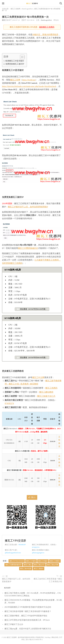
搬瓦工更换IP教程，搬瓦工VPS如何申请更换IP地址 (26, 616)
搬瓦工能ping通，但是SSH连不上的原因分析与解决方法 (28, 629)
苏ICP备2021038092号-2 (34, 640)
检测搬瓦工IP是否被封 (15, 61)
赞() (32, 497)
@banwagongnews (38, 553)
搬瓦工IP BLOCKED (17, 561)
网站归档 (55, 637)
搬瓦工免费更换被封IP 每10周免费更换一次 (25, 17)
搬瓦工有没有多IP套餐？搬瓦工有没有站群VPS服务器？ (28, 611)
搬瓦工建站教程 (46, 392)
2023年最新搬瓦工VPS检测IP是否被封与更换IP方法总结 (28, 607)
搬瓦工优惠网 (32, 3)
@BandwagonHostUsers (13, 553)
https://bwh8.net (29, 80)
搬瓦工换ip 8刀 (39, 565)
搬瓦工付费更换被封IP (28, 248)
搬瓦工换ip (28, 565)
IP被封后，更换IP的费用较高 (45, 35)
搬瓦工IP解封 (55, 561)
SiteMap (48, 637)
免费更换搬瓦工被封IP (15, 64)
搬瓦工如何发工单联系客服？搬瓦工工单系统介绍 (48, 580)
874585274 (9, 403)
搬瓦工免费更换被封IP (13, 565)
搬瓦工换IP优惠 (26, 569)
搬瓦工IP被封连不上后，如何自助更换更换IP (28, 207)
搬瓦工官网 (15, 80)
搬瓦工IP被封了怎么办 (14, 624)
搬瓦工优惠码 (51, 388)
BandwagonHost (27, 9)
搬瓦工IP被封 (43, 561)
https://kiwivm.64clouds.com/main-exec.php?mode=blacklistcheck (29, 86)
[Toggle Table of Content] (21, 57)
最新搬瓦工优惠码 (47, 27)
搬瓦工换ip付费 (53, 565)
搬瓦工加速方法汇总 (46, 396)
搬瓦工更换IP (39, 569)
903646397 (22, 545)
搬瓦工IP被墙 (31, 561)
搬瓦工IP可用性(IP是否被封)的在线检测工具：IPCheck (27, 620)
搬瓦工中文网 (38, 377)
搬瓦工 (4, 20)
